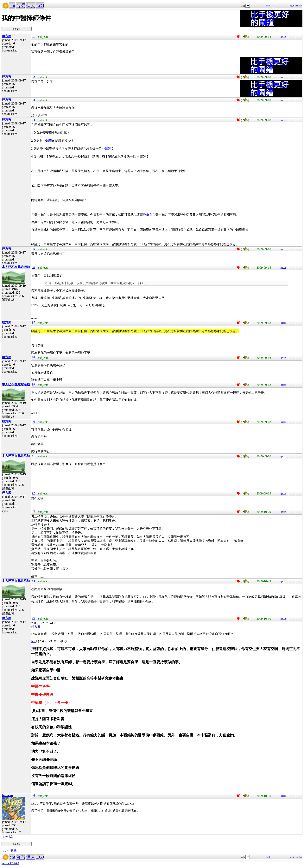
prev (5, 837)
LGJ (40, 6)
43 (33, 511)
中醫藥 (12, 851)
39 (33, 384)
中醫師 (106, 149)
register (298, 6)
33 (33, 100)
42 (33, 493)
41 (33, 456)
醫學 (49, 141)
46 (33, 796)
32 (33, 77)
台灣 (21, 6)
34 (33, 120)
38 (33, 357)
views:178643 (10, 863)
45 (33, 618)
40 (33, 422)
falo (34, 641)
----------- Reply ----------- (17, 29)
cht (12, 6)
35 (33, 249)
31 (33, 36)
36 (33, 267)
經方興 (36, 627)
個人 (31, 6)
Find (268, 6)
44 (33, 581)
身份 (146, 215)
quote (283, 37)
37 (33, 323)
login (292, 6)
